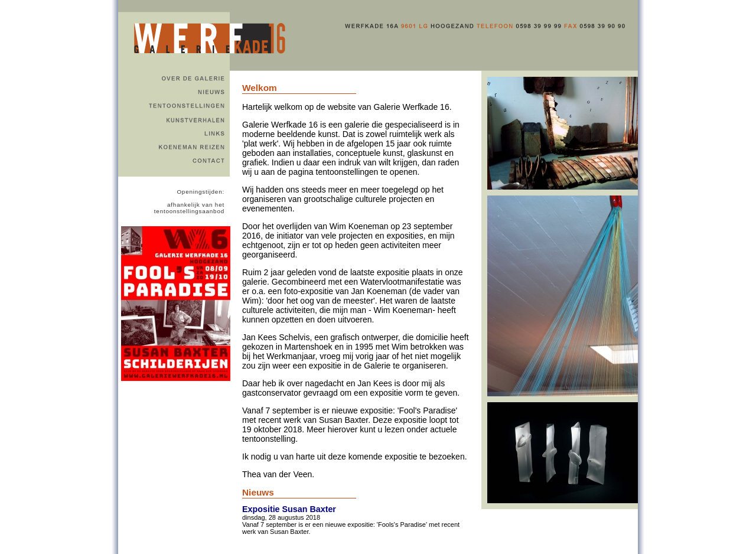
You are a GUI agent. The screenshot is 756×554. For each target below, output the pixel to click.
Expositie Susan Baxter (289, 509)
